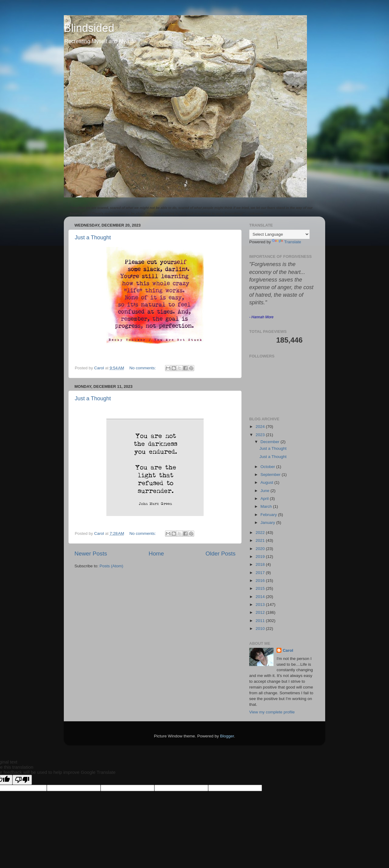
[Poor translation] (22, 780)
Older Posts (220, 554)
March (267, 506)
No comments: (143, 368)
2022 (261, 533)
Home (156, 554)
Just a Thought (93, 238)
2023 (261, 435)
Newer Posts (91, 554)
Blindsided (89, 28)
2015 (261, 588)
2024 (261, 427)
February (269, 515)
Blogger (227, 736)
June (265, 491)
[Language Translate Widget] (279, 234)
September (271, 475)
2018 (261, 564)
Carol (288, 650)
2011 (261, 621)
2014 (261, 597)
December (270, 442)
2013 (261, 605)
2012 (261, 612)
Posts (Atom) (112, 566)
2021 (261, 540)
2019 (261, 557)
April (265, 499)
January (268, 523)
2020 (261, 549)
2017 (261, 573)
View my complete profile (272, 712)
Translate (287, 242)
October (268, 467)
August (267, 482)
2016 (261, 581)
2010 (261, 629)
